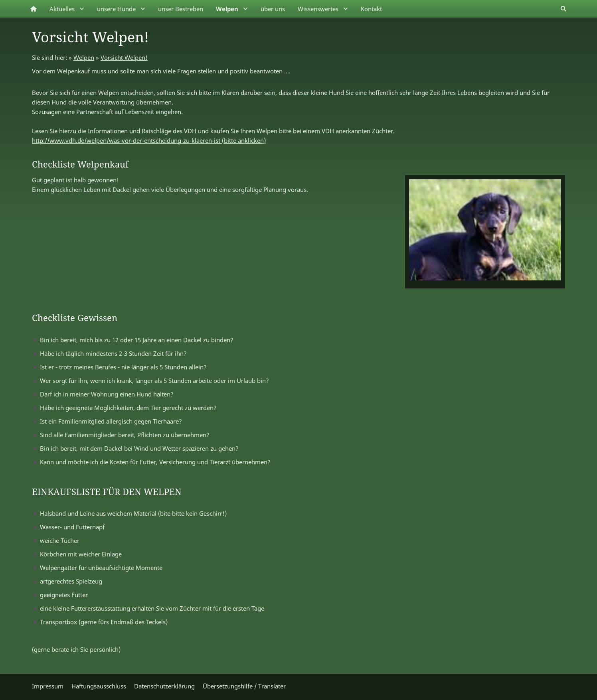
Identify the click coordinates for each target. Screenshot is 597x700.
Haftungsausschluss (99, 686)
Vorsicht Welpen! (124, 57)
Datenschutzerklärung (164, 686)
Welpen (84, 57)
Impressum (48, 686)
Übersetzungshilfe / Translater (244, 686)
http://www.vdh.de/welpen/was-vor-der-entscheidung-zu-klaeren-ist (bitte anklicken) (149, 140)
